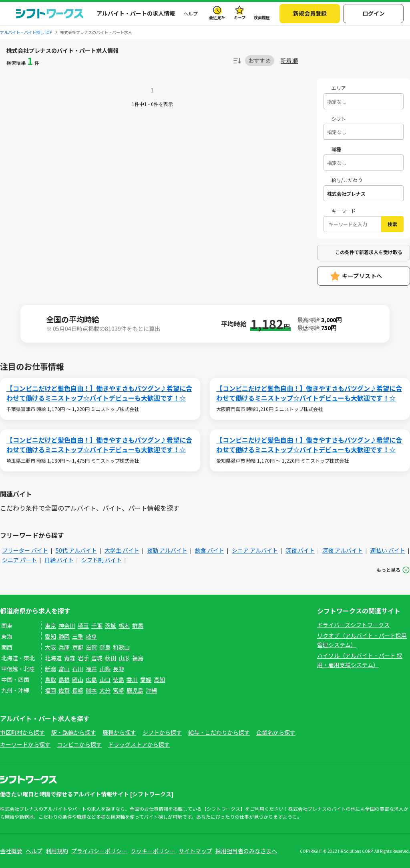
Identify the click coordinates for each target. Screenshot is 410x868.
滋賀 (91, 647)
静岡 (64, 636)
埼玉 (83, 625)
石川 (78, 669)
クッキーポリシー (153, 851)
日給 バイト (59, 560)
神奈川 (67, 625)
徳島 (119, 680)
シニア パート (19, 560)
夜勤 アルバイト (167, 550)
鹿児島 (135, 690)
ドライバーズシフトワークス (353, 625)
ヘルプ (191, 13)
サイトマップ (195, 851)
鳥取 (50, 680)
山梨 (105, 669)
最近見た (217, 17)
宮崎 (119, 690)
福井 (91, 669)
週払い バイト (388, 550)
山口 (105, 680)
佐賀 (64, 690)
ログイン (374, 13)
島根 (64, 680)
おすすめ (260, 60)
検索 (392, 224)
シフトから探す (162, 732)
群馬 (138, 625)
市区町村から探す (22, 732)
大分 (105, 690)
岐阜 (91, 636)
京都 (78, 647)
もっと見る (388, 570)
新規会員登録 (310, 13)
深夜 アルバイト (343, 550)
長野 (119, 669)
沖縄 (151, 690)
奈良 (105, 647)
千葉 (97, 625)
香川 (132, 680)
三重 (78, 636)
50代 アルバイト (76, 550)
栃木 (124, 625)
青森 (70, 658)
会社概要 (11, 851)
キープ (240, 17)
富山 (64, 669)
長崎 (78, 690)
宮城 (97, 658)
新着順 (289, 61)
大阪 (50, 647)
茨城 (111, 625)
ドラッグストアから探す (139, 744)
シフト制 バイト (101, 560)
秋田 (111, 658)
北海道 (53, 658)
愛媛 (146, 680)
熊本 (91, 690)
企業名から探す (276, 732)
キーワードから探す (25, 744)
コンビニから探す (79, 744)
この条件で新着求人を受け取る (369, 252)
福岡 (50, 690)
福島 (138, 658)
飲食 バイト (210, 550)
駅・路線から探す (74, 732)
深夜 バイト (300, 550)
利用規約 (57, 851)
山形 (124, 658)
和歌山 (121, 647)
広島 (91, 680)
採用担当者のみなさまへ (246, 851)
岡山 (78, 680)
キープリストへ (362, 276)
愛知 (50, 636)
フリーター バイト (25, 550)
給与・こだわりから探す (219, 732)
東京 (50, 625)
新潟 (50, 669)
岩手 (83, 658)
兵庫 (64, 647)
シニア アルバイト (255, 550)
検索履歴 (262, 17)
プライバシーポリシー (99, 851)
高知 (159, 680)
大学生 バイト (122, 550)
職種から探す (119, 732)
